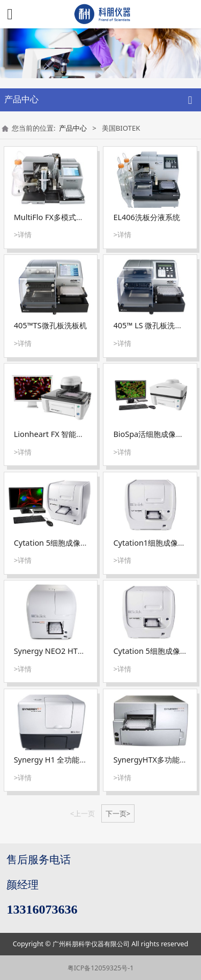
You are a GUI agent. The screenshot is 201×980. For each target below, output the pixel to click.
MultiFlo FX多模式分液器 (56, 217)
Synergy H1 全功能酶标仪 (58, 760)
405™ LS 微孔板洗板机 (152, 325)
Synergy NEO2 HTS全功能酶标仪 (70, 651)
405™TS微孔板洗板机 (50, 325)
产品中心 (73, 128)
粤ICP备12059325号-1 (101, 968)
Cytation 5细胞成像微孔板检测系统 (73, 543)
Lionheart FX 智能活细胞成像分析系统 (79, 434)
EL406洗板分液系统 (147, 217)
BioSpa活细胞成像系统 (152, 434)
